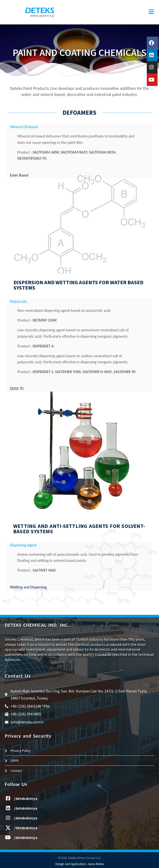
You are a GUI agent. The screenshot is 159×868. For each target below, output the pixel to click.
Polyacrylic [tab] (18, 301)
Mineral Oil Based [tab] (24, 127)
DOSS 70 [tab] (17, 389)
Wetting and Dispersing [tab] (28, 587)
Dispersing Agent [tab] (23, 545)
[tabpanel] (79, 151)
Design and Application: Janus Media (80, 864)
